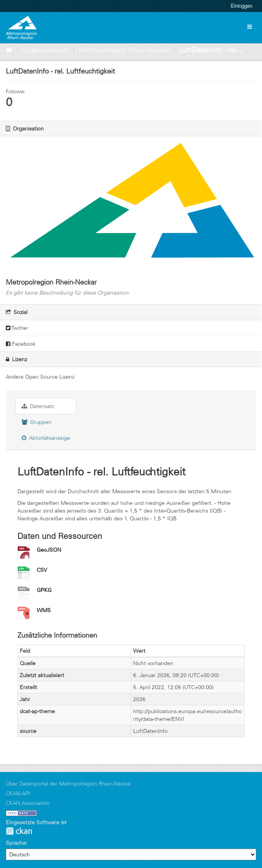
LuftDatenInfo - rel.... (211, 50)
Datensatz (38, 406)
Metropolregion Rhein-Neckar (124, 50)
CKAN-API (18, 793)
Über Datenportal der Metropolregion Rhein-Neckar (68, 784)
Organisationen (45, 50)
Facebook (21, 344)
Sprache (16, 843)
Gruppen (37, 422)
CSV (42, 570)
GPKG (44, 590)
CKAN (19, 831)
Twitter (17, 328)
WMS (44, 610)
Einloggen (241, 6)
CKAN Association (28, 803)
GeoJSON (49, 550)
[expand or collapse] (250, 27)
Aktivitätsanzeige (46, 438)
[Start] (9, 50)
